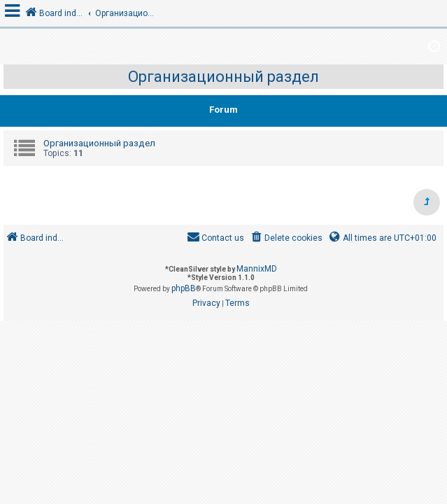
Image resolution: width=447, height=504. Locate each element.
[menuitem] (286, 238)
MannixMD (257, 269)
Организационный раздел (223, 77)
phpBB (184, 288)
